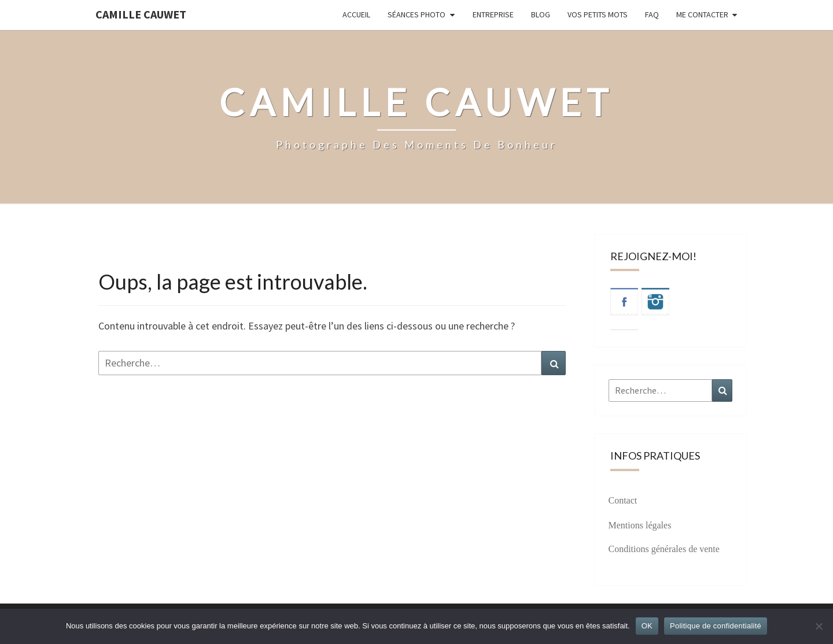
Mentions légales (640, 525)
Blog (541, 14)
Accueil (356, 14)
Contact (623, 500)
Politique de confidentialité (716, 626)
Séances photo (417, 14)
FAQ (652, 14)
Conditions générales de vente (664, 549)
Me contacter (702, 14)
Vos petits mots (598, 14)
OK (647, 626)
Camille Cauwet (141, 14)
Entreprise (493, 14)
